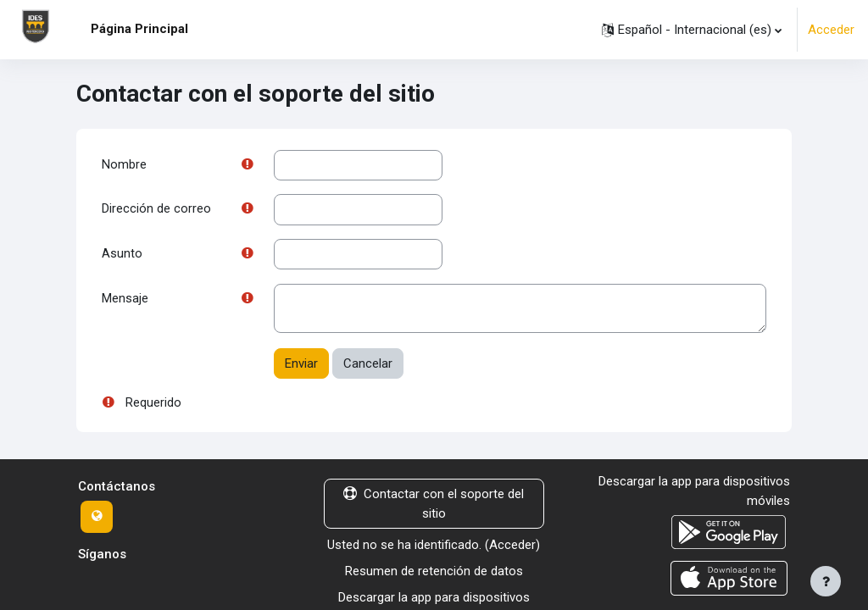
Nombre (124, 165)
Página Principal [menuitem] (139, 29)
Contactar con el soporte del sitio (434, 506)
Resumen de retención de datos (434, 573)
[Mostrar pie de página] (826, 581)
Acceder (831, 30)
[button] (692, 30)
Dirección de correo (156, 210)
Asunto (122, 255)
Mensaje (125, 301)
